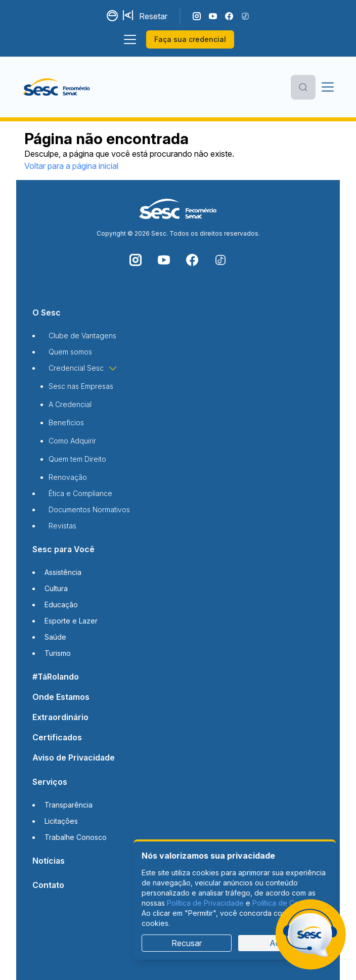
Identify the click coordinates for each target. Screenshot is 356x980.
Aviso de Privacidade (74, 758)
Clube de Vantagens (82, 336)
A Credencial (70, 404)
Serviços (50, 782)
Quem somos (70, 352)
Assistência (63, 572)
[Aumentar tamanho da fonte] (129, 16)
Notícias (49, 861)
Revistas (62, 526)
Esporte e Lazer (71, 621)
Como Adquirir (72, 441)
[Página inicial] (58, 87)
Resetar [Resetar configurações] (153, 16)
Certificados (57, 737)
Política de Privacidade (205, 903)
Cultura (56, 588)
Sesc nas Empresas (81, 386)
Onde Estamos (61, 697)
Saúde (55, 637)
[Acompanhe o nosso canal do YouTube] (213, 16)
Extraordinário (60, 717)
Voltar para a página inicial (71, 166)
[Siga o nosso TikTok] (245, 16)
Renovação (68, 477)
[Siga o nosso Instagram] (197, 16)
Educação (61, 605)
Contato (48, 885)
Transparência (69, 805)
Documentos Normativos (89, 509)
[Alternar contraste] (113, 16)
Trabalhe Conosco (76, 837)
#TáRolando (56, 677)
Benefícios (66, 422)
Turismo (58, 653)
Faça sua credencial (190, 39)
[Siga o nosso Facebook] (229, 16)
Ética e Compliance (80, 493)
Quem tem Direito (77, 459)
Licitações (61, 821)
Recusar (187, 943)
